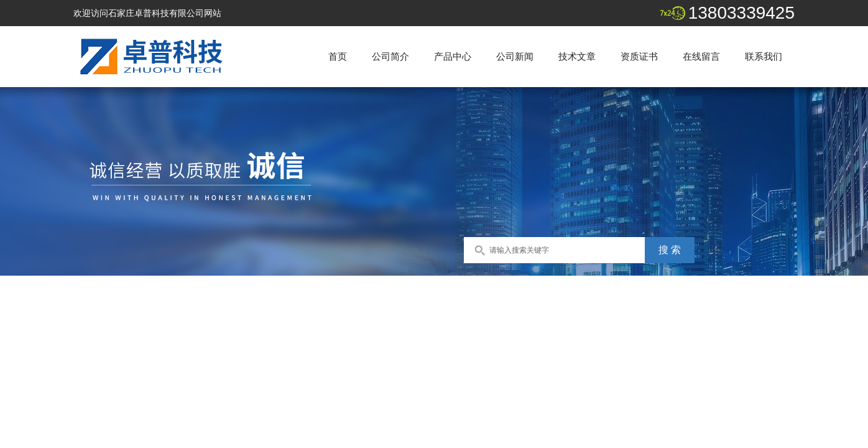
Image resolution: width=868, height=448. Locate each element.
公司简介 (390, 56)
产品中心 (453, 56)
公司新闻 (515, 56)
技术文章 (577, 56)
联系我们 (764, 56)
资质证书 (639, 56)
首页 (338, 56)
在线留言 (701, 56)
